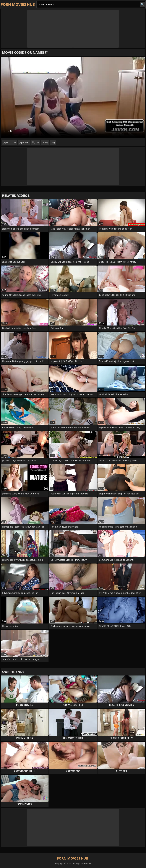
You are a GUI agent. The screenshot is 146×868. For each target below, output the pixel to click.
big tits (35, 142)
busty (45, 142)
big (53, 142)
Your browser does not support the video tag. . (73, 98)
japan (6, 142)
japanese (24, 142)
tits (14, 142)
